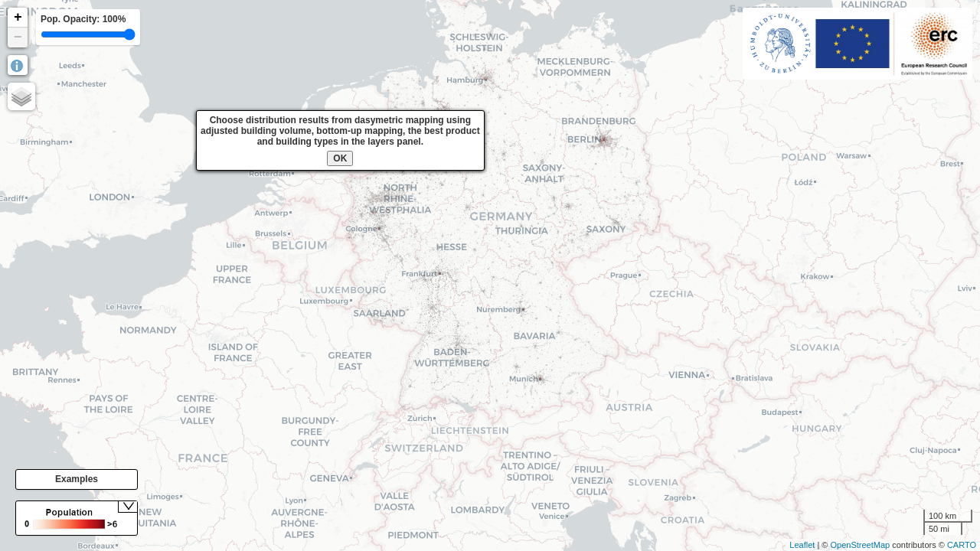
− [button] (18, 37)
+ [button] (18, 18)
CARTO (962, 545)
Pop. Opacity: (83, 19)
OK (340, 158)
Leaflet (802, 545)
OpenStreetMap (860, 545)
